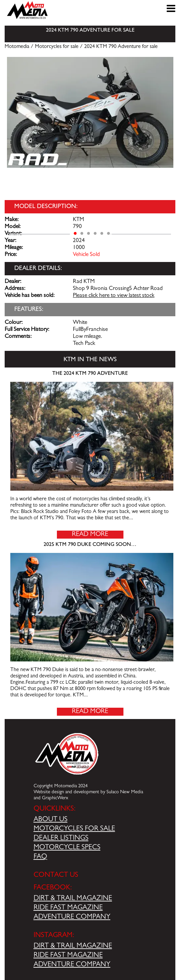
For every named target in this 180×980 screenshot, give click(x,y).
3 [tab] (89, 234)
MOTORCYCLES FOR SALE (74, 829)
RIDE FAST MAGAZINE (68, 908)
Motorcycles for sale (57, 47)
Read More (90, 535)
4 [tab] (95, 234)
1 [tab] (75, 234)
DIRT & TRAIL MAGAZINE (73, 899)
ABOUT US (51, 820)
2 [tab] (82, 234)
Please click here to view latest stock (114, 296)
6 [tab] (108, 234)
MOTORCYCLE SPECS (67, 848)
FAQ (40, 857)
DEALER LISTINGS (61, 839)
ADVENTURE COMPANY (72, 917)
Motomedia (17, 47)
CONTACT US (56, 875)
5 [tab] (102, 234)
